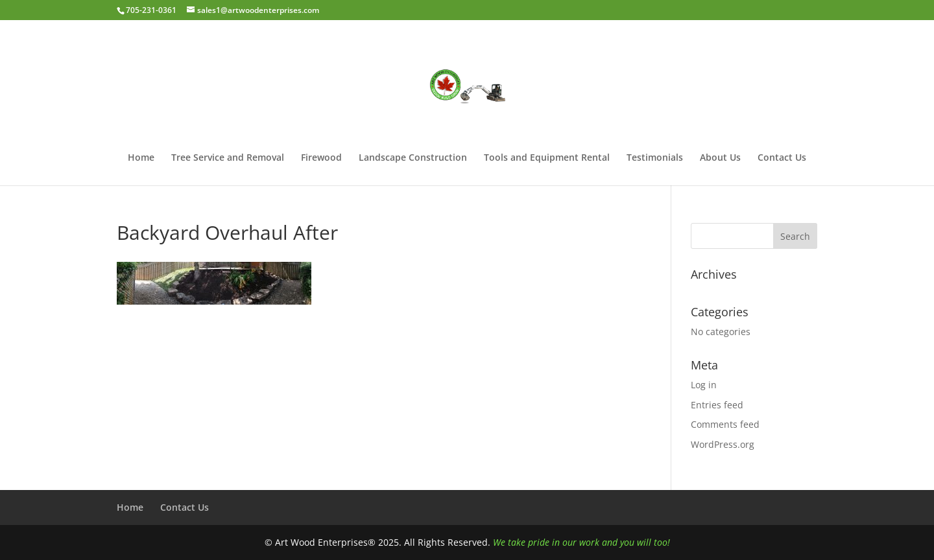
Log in (704, 385)
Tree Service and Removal (228, 158)
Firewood (321, 158)
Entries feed (717, 405)
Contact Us (782, 158)
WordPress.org (723, 444)
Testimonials (655, 158)
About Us (720, 158)
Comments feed (725, 424)
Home (141, 158)
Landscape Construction (413, 158)
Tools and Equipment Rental (547, 158)
